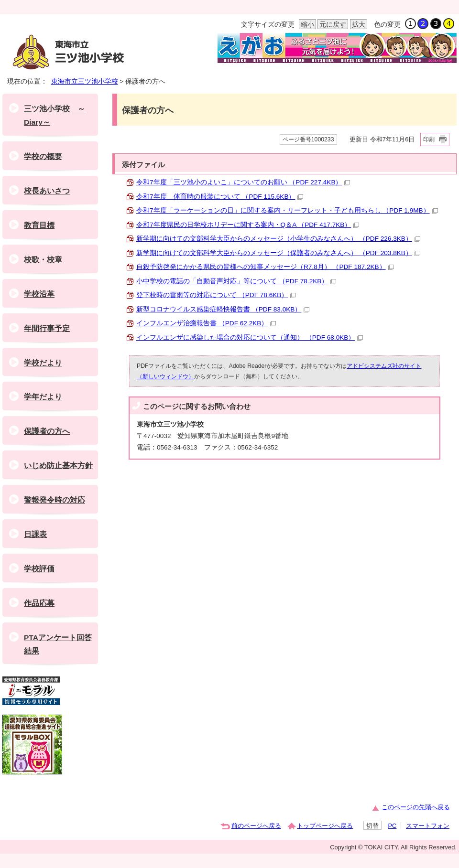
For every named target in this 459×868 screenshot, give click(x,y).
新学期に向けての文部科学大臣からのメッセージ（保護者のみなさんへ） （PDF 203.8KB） (278, 253)
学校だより (43, 363)
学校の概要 (43, 156)
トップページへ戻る (325, 826)
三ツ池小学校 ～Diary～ (55, 115)
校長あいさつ (47, 191)
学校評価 (39, 569)
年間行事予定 (47, 328)
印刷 (429, 139)
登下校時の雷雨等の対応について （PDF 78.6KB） (216, 295)
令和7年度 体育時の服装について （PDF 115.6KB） (220, 197)
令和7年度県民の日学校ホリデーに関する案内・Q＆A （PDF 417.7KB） (248, 225)
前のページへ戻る (256, 826)
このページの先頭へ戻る (416, 807)
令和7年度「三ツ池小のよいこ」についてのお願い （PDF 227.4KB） (243, 182)
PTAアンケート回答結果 (58, 644)
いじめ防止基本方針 (58, 466)
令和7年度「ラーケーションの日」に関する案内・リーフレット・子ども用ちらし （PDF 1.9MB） (287, 210)
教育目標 (39, 225)
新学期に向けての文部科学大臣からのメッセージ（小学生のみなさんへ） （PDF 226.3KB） (278, 239)
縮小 (306, 25)
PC (392, 826)
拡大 (358, 25)
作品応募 (39, 603)
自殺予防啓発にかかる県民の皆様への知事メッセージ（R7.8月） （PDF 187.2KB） (265, 267)
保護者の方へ (47, 431)
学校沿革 (39, 294)
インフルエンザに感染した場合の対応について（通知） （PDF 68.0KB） (250, 338)
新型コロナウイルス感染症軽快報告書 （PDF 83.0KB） (223, 309)
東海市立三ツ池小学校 (85, 81)
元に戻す (332, 25)
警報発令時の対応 (55, 500)
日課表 (35, 534)
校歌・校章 (43, 260)
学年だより (43, 397)
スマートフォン (428, 826)
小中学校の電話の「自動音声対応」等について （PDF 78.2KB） (236, 281)
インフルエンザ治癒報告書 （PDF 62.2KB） (206, 323)
